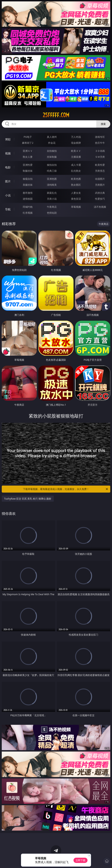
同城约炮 (28, 207)
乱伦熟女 (76, 171)
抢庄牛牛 (100, 143)
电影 (8, 167)
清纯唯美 (52, 185)
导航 (8, 209)
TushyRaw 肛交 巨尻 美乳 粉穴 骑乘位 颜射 (28, 499)
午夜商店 (52, 207)
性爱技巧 (100, 199)
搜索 (103, 124)
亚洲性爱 (28, 165)
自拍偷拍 (52, 151)
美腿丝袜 (28, 185)
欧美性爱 (100, 165)
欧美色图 (76, 179)
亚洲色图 (52, 179)
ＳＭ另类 (100, 157)
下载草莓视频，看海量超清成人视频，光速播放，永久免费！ (66, 489)
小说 (8, 195)
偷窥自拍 (28, 179)
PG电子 (28, 137)
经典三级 (52, 171)
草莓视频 (76, 207)
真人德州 (52, 137)
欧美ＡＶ (76, 151)
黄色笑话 (76, 199)
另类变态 (100, 171)
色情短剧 (52, 213)
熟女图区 (76, 185)
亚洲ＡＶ (28, 151)
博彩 (8, 139)
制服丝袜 (28, 171)
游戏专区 (100, 137)
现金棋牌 (76, 143)
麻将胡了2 (28, 143)
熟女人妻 (28, 157)
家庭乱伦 (52, 193)
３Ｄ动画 (100, 151)
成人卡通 (76, 165)
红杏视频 (28, 213)
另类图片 (100, 185)
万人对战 (76, 137)
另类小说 (52, 199)
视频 (8, 153)
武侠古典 (100, 193)
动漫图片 (100, 179)
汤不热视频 (100, 207)
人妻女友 (76, 193)
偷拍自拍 (52, 165)
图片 (8, 181)
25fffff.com (56, 115)
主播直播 (76, 157)
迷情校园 (28, 199)
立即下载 (80, 860)
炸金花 (52, 143)
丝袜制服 (52, 157)
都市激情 (28, 193)
